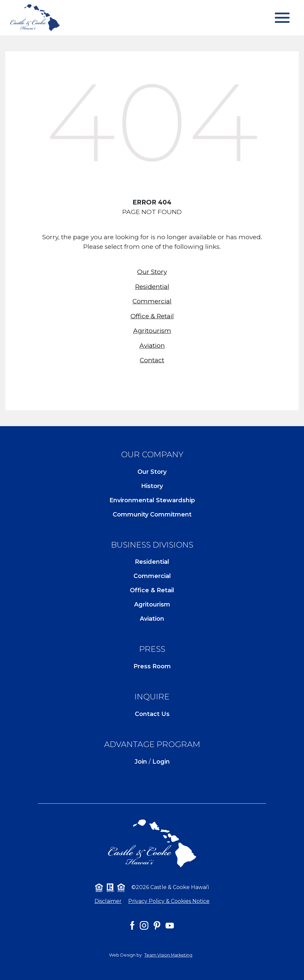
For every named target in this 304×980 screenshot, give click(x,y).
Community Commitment (152, 514)
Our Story (152, 272)
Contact (152, 360)
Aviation (152, 346)
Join (141, 762)
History (152, 486)
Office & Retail (152, 316)
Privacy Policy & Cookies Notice (169, 901)
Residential (152, 287)
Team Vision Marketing (168, 955)
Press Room (152, 666)
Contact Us (152, 714)
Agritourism (152, 331)
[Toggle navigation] (282, 18)
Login (161, 762)
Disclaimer (108, 901)
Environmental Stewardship (152, 500)
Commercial (152, 301)
